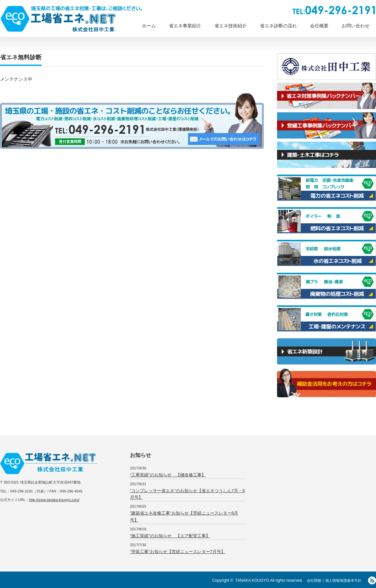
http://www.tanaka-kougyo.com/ (54, 500)
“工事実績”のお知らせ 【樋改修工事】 (168, 475)
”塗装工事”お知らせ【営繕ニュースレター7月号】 (178, 552)
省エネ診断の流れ (278, 26)
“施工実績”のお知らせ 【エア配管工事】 (170, 536)
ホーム (149, 26)
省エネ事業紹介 (185, 26)
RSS (372, 580)
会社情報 (314, 580)
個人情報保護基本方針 (343, 580)
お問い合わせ (356, 26)
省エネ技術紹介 (231, 26)
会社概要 (319, 26)
